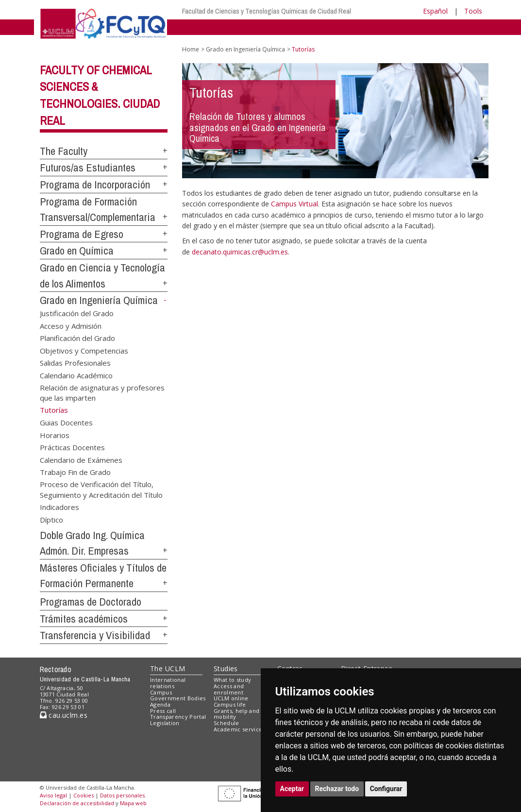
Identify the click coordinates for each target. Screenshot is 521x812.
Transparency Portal (178, 717)
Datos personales (122, 795)
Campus (161, 692)
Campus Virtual (294, 204)
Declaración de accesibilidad (77, 803)
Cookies (84, 795)
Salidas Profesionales (75, 363)
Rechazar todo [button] (337, 789)
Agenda (160, 704)
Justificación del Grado (77, 313)
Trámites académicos (84, 619)
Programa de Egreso (82, 234)
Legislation (165, 723)
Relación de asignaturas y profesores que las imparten (102, 392)
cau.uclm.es (64, 715)
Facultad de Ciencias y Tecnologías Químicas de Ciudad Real (267, 11)
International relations (168, 683)
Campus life (230, 704)
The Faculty (64, 151)
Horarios (55, 435)
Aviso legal (53, 795)
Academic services (239, 729)
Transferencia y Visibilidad (95, 635)
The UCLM (168, 668)
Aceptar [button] (292, 789)
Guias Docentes (66, 423)
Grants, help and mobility (236, 714)
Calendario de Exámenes (81, 459)
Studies (226, 668)
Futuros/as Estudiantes (88, 168)
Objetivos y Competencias (84, 350)
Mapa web (133, 803)
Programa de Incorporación (95, 185)
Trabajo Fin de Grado (75, 472)
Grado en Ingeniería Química (99, 300)
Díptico (51, 519)
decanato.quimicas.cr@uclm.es (240, 252)
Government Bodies (178, 698)
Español (435, 11)
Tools (473, 11)
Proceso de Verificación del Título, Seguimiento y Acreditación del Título (101, 489)
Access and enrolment (229, 689)
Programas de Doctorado (91, 602)
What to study (232, 680)
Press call (163, 711)
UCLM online (231, 698)
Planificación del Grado (77, 338)
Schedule (227, 723)
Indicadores (59, 507)
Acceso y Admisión (71, 325)
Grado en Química (77, 251)
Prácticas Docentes (72, 447)
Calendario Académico (76, 375)
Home (191, 49)
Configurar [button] (386, 789)
